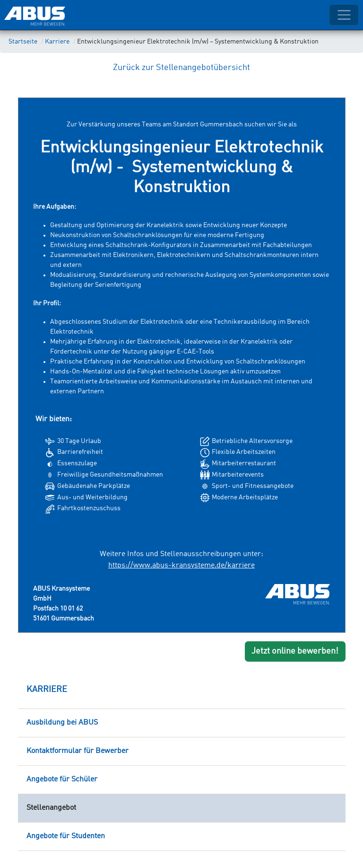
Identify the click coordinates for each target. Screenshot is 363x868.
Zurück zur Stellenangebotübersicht (181, 68)
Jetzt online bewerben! (295, 651)
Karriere (57, 42)
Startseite (23, 42)
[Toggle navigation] (344, 15)
